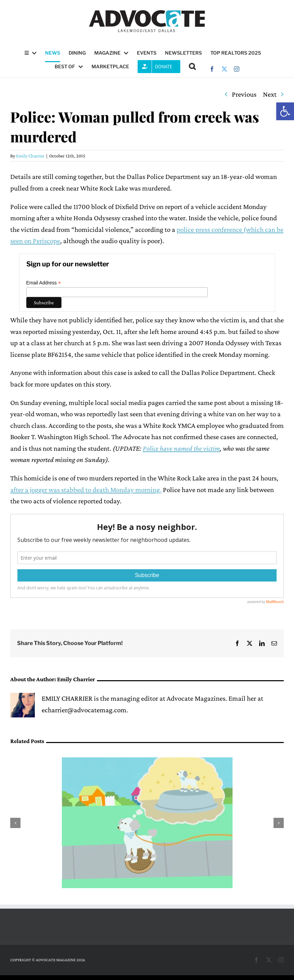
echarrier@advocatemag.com (84, 710)
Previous (244, 94)
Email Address (44, 283)
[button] (285, 111)
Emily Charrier (30, 156)
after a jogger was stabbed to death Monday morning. (86, 490)
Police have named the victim (181, 448)
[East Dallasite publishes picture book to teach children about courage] (147, 761)
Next (270, 94)
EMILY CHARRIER (67, 698)
